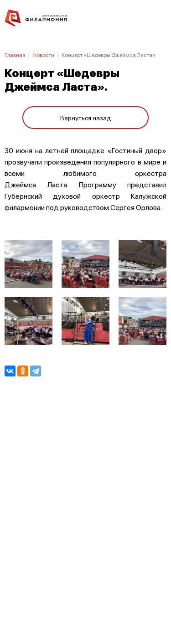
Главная (15, 55)
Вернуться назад (86, 118)
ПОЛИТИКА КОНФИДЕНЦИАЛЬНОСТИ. (85, 515)
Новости (43, 55)
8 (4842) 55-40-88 (85, 601)
